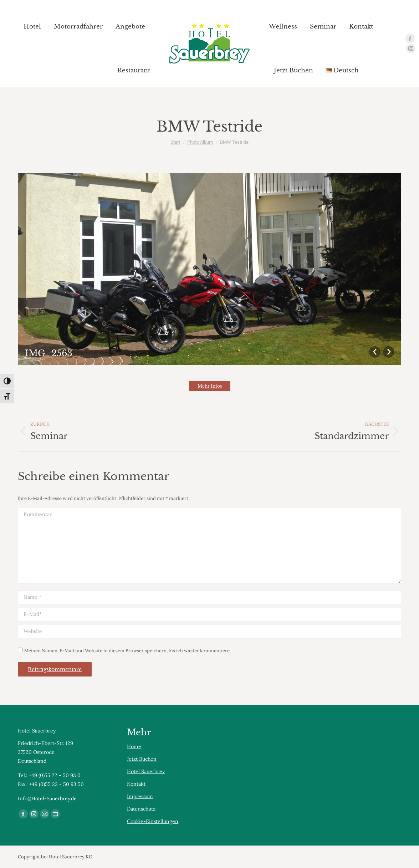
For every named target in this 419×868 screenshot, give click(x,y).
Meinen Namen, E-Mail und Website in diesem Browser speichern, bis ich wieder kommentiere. (127, 651)
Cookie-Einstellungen (153, 821)
